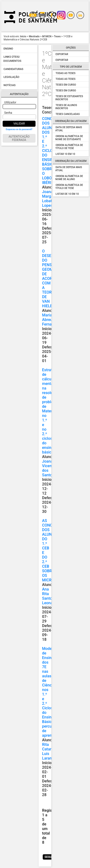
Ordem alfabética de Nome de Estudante (69, 138)
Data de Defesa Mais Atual (69, 169)
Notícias (10, 85)
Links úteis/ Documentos (12, 59)
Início (23, 36)
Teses (57, 36)
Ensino (8, 49)
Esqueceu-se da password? (19, 129)
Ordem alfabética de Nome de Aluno (69, 178)
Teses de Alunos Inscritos (66, 107)
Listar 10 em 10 (65, 154)
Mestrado (34, 36)
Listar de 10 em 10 (67, 194)
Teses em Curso (66, 85)
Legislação (12, 77)
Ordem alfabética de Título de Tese (69, 147)
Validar (19, 124)
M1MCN (47, 36)
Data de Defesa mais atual (69, 129)
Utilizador (10, 102)
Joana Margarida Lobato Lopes (51, 199)
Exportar (62, 54)
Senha (8, 113)
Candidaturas (13, 69)
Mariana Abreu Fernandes (51, 320)
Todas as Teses (66, 73)
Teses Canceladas (68, 114)
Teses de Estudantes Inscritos (69, 98)
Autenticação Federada (19, 138)
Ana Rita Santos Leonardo (50, 596)
